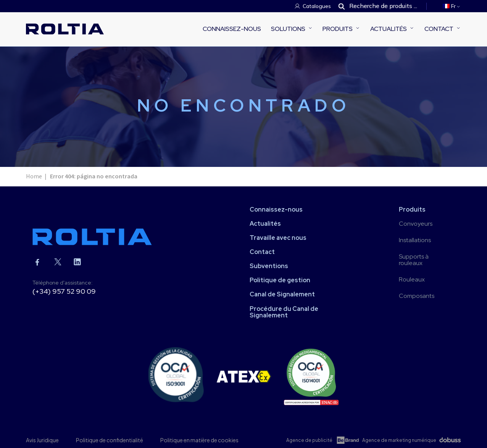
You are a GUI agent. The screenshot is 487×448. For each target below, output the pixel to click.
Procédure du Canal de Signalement (284, 312)
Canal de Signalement (282, 294)
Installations (415, 240)
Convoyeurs (416, 224)
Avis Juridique (42, 440)
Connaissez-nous (232, 29)
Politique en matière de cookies (199, 440)
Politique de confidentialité (110, 440)
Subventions (269, 266)
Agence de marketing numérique (399, 440)
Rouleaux (412, 279)
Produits (338, 29)
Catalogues (317, 6)
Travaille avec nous (278, 238)
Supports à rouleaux (414, 260)
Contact (439, 29)
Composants (417, 296)
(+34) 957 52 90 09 (64, 291)
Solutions (288, 29)
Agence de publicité (309, 440)
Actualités (389, 29)
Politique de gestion (280, 280)
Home (34, 176)
